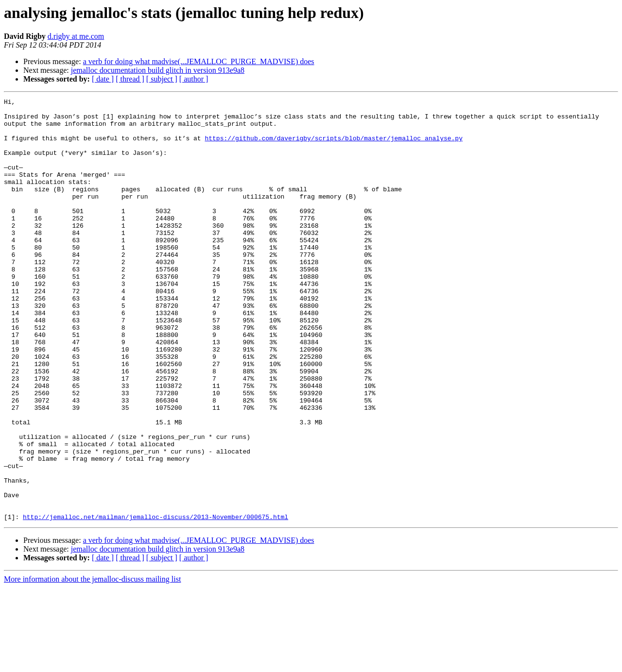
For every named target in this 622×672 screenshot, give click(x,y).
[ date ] (103, 79)
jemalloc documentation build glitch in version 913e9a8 (158, 70)
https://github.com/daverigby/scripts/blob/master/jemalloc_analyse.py (333, 147)
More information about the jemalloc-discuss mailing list (92, 664)
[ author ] (194, 79)
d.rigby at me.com (76, 36)
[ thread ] (130, 79)
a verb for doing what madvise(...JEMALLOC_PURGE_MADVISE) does (199, 61)
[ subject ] (162, 79)
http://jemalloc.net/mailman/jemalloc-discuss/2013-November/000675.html (155, 601)
